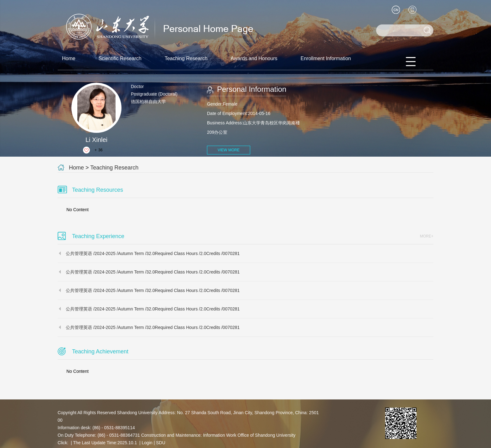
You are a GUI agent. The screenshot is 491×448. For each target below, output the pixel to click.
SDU (161, 443)
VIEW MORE (229, 150)
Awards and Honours (254, 58)
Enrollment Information (326, 58)
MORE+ (427, 236)
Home (69, 58)
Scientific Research (120, 58)
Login (147, 443)
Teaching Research (186, 58)
